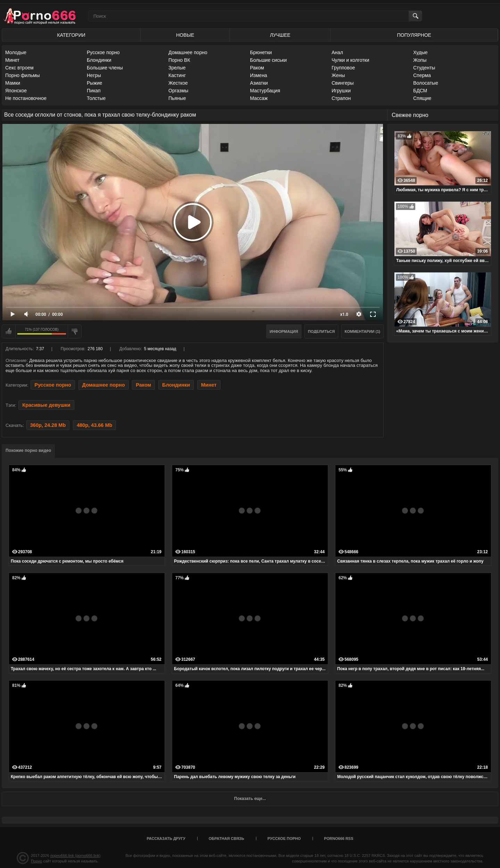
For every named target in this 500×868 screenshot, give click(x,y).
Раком (257, 68)
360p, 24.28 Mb (48, 425)
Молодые (16, 52)
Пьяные (177, 98)
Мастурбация (265, 91)
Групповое (343, 68)
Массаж (259, 98)
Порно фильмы (23, 75)
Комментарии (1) (363, 331)
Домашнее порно (188, 52)
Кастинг (177, 75)
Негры (94, 75)
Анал (337, 52)
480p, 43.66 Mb (94, 425)
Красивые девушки (46, 405)
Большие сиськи (268, 60)
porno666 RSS (339, 838)
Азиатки (259, 83)
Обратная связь (226, 838)
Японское (16, 91)
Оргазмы (178, 91)
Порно (36, 861)
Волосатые (426, 83)
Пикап (94, 91)
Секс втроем (19, 68)
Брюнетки (261, 52)
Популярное (414, 35)
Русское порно (103, 52)
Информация (284, 331)
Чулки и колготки (350, 60)
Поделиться (321, 331)
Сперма (422, 75)
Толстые (96, 98)
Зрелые (177, 68)
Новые (185, 35)
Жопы (420, 60)
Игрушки (341, 91)
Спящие (422, 98)
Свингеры (343, 83)
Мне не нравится (75, 331)
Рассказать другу (166, 838)
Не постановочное (26, 98)
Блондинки (99, 60)
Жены (338, 75)
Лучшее (280, 35)
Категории (71, 35)
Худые (420, 52)
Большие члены (105, 68)
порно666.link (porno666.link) (76, 856)
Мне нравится (9, 331)
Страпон (341, 98)
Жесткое (178, 83)
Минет (12, 60)
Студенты (424, 68)
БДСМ (420, 91)
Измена (259, 75)
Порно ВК (179, 60)
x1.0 (344, 314)
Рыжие (94, 83)
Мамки (13, 83)
